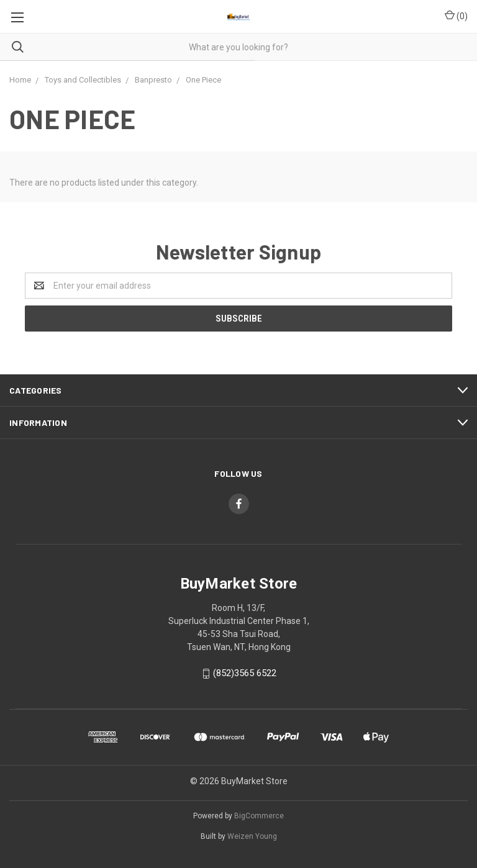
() (456, 16)
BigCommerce (259, 816)
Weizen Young (252, 836)
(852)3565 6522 (245, 673)
